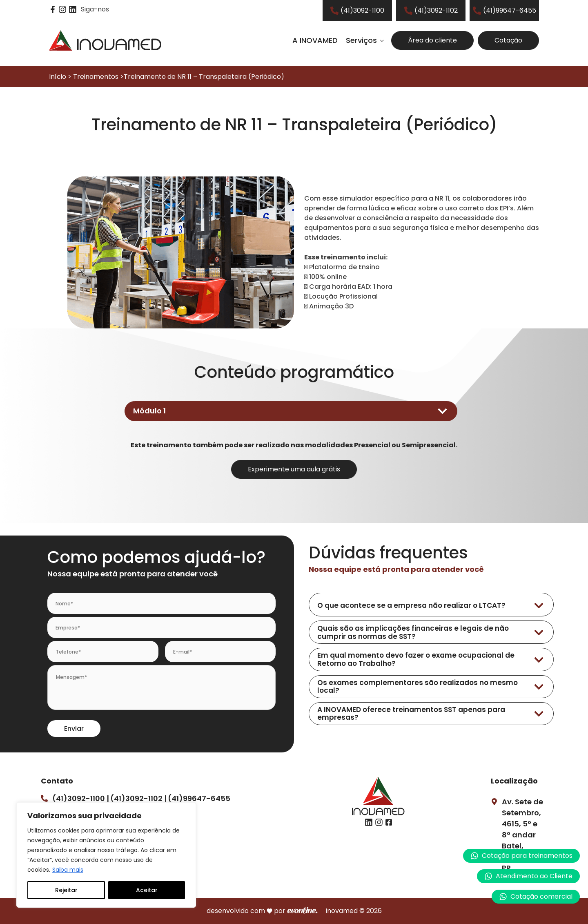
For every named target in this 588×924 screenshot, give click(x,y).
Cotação (508, 40)
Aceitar (147, 890)
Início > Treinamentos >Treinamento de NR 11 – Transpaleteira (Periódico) (167, 77)
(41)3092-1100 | (81, 798)
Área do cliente (432, 40)
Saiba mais (68, 870)
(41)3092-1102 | (138, 798)
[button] (528, 876)
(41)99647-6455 (199, 798)
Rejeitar (66, 890)
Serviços (361, 40)
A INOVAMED (315, 40)
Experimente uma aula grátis (294, 469)
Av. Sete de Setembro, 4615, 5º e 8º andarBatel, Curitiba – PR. (522, 835)
